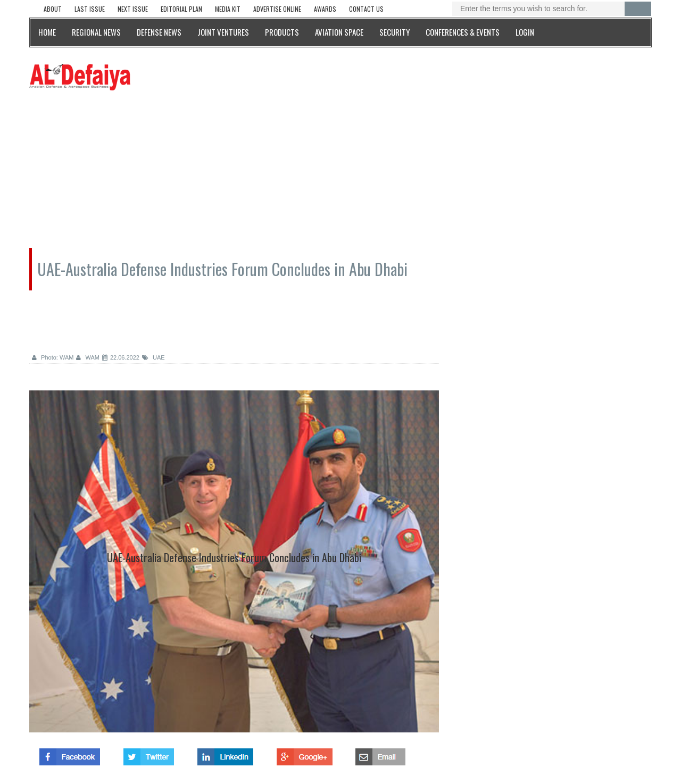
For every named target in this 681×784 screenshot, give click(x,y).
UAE (153, 357)
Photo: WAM (53, 357)
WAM (88, 357)
